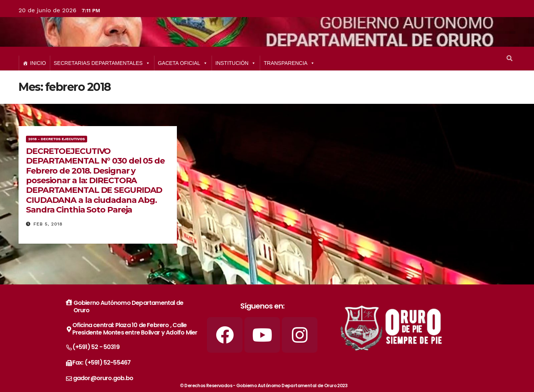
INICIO (38, 63)
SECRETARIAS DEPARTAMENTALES (102, 63)
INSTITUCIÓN (236, 63)
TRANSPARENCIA (289, 63)
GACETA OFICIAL (183, 63)
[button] (510, 58)
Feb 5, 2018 (48, 224)
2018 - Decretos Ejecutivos (57, 139)
